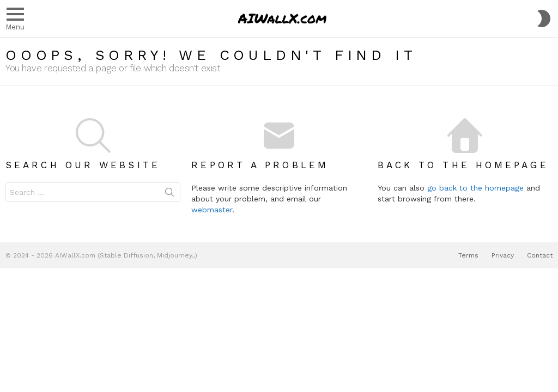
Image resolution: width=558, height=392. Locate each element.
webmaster (212, 210)
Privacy (503, 255)
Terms (468, 255)
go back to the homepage (475, 188)
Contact (540, 255)
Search (169, 194)
